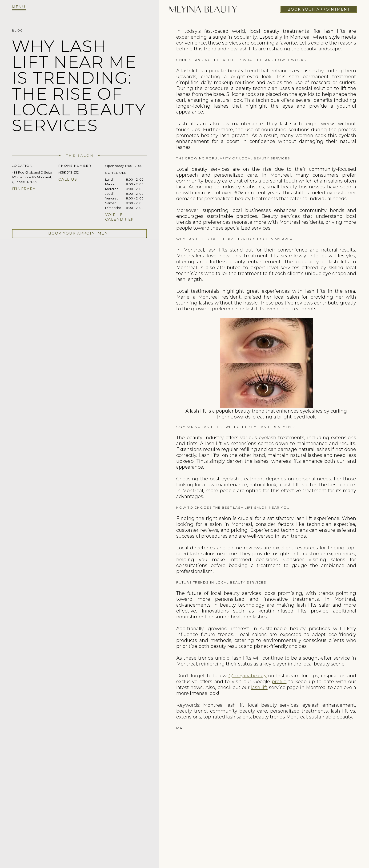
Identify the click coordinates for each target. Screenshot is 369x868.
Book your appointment (319, 9)
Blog (17, 30)
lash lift (259, 687)
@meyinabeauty (248, 676)
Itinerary (24, 189)
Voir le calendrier (120, 217)
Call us (68, 179)
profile (279, 681)
